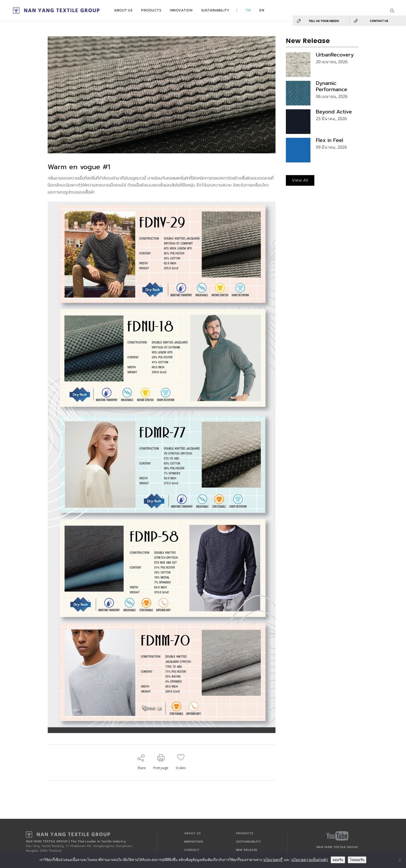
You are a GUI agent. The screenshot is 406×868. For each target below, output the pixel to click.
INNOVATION (193, 842)
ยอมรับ (338, 860)
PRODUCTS (245, 833)
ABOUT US (192, 833)
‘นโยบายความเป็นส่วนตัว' (309, 860)
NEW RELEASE (247, 850)
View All (300, 180)
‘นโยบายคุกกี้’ (273, 860)
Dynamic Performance (332, 86)
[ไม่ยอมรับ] (400, 860)
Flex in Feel (329, 140)
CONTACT (192, 850)
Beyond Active (334, 112)
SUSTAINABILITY (248, 842)
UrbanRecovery (335, 55)
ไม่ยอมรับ (357, 860)
